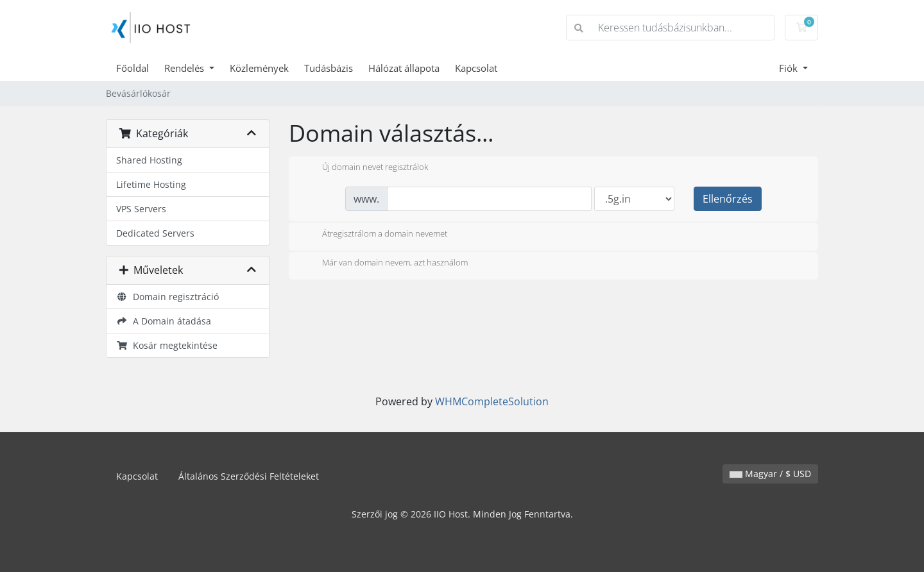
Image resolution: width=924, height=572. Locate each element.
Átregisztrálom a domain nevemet (374, 235)
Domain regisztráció (167, 297)
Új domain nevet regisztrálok (365, 168)
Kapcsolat (476, 68)
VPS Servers (141, 209)
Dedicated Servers (155, 233)
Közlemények (259, 68)
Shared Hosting (149, 160)
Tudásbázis (329, 68)
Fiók (790, 68)
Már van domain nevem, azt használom (385, 264)
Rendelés (185, 68)
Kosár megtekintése (167, 345)
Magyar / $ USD (770, 474)
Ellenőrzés (728, 199)
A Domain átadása (164, 321)
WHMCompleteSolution (492, 401)
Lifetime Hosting (151, 184)
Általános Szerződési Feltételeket (249, 476)
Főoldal (133, 68)
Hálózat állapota (404, 68)
